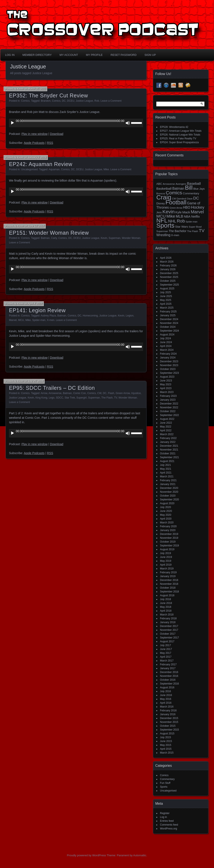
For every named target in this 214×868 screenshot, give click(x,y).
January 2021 (168, 484)
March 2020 (167, 523)
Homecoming (90, 316)
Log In (10, 55)
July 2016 (165, 691)
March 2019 (167, 569)
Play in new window (34, 134)
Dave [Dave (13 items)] (190, 199)
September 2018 (169, 592)
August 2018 (167, 595)
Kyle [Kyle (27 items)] (178, 212)
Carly (54, 238)
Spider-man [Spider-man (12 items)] (191, 222)
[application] (76, 123)
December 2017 (169, 626)
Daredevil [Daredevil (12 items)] (181, 199)
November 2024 (169, 323)
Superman (115, 238)
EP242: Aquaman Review (41, 164)
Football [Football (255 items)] (176, 202)
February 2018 (168, 618)
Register (165, 813)
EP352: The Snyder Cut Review (48, 95)
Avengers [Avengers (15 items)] (181, 184)
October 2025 (168, 281)
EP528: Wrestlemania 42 (174, 127)
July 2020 (165, 507)
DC (64, 101)
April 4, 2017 (35, 304)
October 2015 (168, 726)
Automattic (140, 855)
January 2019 (168, 576)
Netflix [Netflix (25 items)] (195, 217)
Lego (52, 398)
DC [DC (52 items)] (196, 198)
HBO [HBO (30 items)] (187, 207)
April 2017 (166, 657)
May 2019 (166, 561)
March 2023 (167, 392)
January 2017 (168, 668)
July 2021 (165, 465)
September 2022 (169, 415)
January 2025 (168, 315)
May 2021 (166, 469)
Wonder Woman (131, 238)
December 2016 (169, 672)
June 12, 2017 (36, 226)
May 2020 (166, 515)
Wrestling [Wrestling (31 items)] (163, 235)
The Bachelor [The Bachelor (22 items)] (178, 231)
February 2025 (168, 312)
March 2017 (167, 661)
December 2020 (169, 488)
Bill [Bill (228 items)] (189, 188)
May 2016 (166, 699)
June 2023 (166, 381)
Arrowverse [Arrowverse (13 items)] (169, 184)
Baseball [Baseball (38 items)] (194, 184)
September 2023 (169, 373)
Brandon (46, 101)
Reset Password (124, 55)
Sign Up (150, 55)
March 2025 (167, 308)
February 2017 (168, 664)
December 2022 (169, 404)
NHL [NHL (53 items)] (172, 221)
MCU (21, 320)
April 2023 (166, 388)
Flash (111, 393)
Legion (130, 316)
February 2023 (168, 396)
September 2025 (169, 285)
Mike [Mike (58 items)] (171, 216)
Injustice (136, 393)
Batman (45, 238)
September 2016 (169, 684)
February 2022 (168, 438)
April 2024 (166, 346)
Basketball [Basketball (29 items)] (164, 188)
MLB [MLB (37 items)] (179, 216)
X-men (51, 320)
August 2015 (167, 734)
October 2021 (168, 453)
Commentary (167, 779)
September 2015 (169, 730)
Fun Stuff (165, 783)
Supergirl (82, 398)
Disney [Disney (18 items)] (160, 203)
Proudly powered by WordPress (86, 855)
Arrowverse (55, 393)
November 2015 (169, 722)
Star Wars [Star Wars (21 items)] (182, 227)
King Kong (41, 398)
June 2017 (166, 649)
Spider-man (39, 320)
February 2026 (168, 266)
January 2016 (168, 714)
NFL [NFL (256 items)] (162, 220)
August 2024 (167, 335)
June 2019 (166, 557)
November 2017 (169, 630)
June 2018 (166, 603)
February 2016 (168, 711)
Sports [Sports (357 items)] (165, 225)
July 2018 (165, 599)
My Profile (94, 55)
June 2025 (166, 296)
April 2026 (166, 258)
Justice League (84, 101)
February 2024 (168, 354)
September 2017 (169, 638)
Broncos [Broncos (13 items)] (161, 194)
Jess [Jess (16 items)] (159, 212)
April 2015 (166, 749)
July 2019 (165, 553)
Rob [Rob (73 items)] (181, 221)
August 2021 (167, 461)
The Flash (107, 398)
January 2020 (168, 530)
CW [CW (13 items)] (174, 199)
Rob (97, 101)
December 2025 (169, 273)
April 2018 (166, 611)
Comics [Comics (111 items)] (174, 193)
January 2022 (168, 442)
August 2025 (167, 289)
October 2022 (168, 411)
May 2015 (166, 745)
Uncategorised (29, 169)
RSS (50, 143)
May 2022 (166, 427)
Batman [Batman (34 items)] (178, 188)
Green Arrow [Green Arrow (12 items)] (176, 208)
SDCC (60, 398)
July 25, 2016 (36, 381)
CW (99, 393)
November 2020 (169, 492)
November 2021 (169, 450)
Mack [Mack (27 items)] (186, 212)
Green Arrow (123, 393)
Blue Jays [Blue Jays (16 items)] (199, 189)
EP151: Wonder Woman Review (49, 233)
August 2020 (167, 503)
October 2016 (168, 680)
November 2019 (169, 538)
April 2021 (166, 473)
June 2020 (166, 511)
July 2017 (165, 645)
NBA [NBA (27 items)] (187, 216)
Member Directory (37, 55)
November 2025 (169, 277)
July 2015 (165, 737)
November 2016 (169, 676)
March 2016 (167, 707)
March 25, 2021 (37, 89)
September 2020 (169, 500)
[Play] (12, 123)
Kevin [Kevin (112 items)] (168, 212)
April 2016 (166, 703)
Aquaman (54, 169)
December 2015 (169, 718)
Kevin (21, 89)
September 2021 (169, 457)
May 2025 (166, 300)
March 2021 (167, 477)
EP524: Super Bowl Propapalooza (179, 142)
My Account (69, 55)
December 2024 (169, 319)
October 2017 (168, 634)
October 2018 (168, 588)
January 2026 (168, 269)
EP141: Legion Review (37, 310)
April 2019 (166, 565)
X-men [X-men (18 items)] (175, 235)
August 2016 (167, 687)
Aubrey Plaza (48, 316)
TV (116, 398)
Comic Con (80, 393)
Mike (106, 169)
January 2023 (168, 400)
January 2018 (168, 622)
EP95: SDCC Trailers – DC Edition (52, 388)
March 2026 (167, 262)
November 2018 (169, 584)
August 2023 (167, 377)
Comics (25, 101)
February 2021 (168, 480)
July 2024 (165, 338)
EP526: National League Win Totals (180, 135)
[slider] (70, 121)
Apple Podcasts (34, 143)
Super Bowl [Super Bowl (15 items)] (195, 227)
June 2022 (166, 423)
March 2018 (167, 615)
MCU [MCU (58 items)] (161, 216)
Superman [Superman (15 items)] (162, 231)
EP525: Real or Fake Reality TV (178, 139)
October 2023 (168, 369)
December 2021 (169, 446)
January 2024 (168, 358)
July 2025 (165, 292)
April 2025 (166, 304)
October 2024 (168, 327)
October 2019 (168, 542)
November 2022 (169, 407)
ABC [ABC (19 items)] (159, 184)
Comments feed (169, 825)
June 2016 (166, 695)
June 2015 (166, 741)
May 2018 (166, 607)
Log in (163, 817)
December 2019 (169, 534)
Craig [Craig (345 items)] (164, 197)
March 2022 (167, 434)
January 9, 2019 (37, 157)
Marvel (13, 320)
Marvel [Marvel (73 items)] (197, 212)
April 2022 (166, 430)
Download (57, 134)
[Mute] (128, 123)
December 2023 (169, 361)
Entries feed (167, 821)
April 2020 (166, 519)
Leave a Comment (111, 101)
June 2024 (166, 342)
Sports (164, 787)
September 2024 (169, 331)
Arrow (44, 393)
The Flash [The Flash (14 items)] (193, 231)
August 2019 (167, 549)
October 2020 (168, 496)
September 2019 (169, 546)
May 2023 (166, 384)
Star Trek (70, 398)
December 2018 (169, 580)
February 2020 (168, 526)
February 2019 (168, 572)
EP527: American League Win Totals (181, 131)
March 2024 (167, 350)
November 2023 (169, 365)
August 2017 (167, 641)
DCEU (71, 101)
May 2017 (166, 653)
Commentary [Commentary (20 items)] (191, 193)
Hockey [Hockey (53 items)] (198, 207)
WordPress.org (169, 829)
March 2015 (167, 753)
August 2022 (167, 419)
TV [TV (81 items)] (202, 230)
